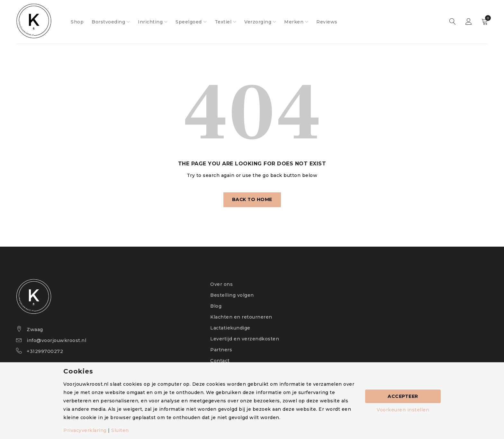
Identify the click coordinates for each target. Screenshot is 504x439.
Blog (216, 306)
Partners (221, 350)
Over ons (221, 284)
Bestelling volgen (232, 295)
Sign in (469, 22)
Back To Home (252, 200)
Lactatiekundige (230, 328)
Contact (220, 361)
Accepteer (403, 396)
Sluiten (120, 430)
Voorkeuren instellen (403, 410)
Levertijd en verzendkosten (245, 339)
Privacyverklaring (85, 430)
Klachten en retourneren (241, 317)
